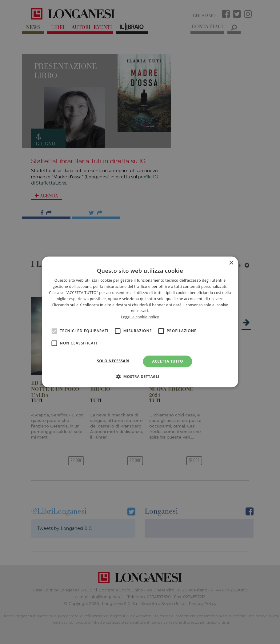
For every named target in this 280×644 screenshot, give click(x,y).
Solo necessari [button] (113, 361)
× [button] (231, 263)
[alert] (140, 322)
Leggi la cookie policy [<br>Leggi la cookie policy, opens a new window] (140, 317)
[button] (140, 377)
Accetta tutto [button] (168, 361)
